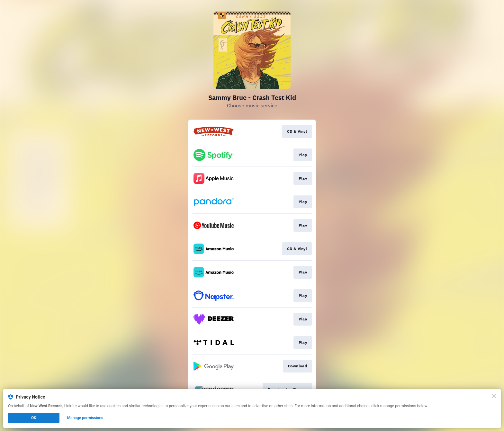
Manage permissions (85, 418)
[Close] (494, 396)
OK (34, 418)
